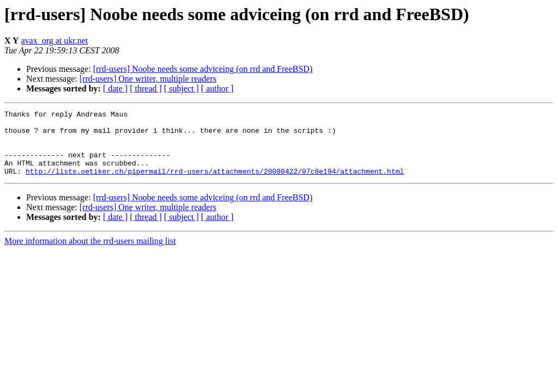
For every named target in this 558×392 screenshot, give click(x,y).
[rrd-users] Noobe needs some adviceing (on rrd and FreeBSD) (203, 69)
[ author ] (217, 88)
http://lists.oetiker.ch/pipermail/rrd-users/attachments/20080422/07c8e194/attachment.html (215, 184)
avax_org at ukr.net (55, 41)
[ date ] (115, 88)
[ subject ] (181, 88)
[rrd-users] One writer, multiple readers (148, 79)
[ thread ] (146, 88)
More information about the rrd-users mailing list (90, 254)
